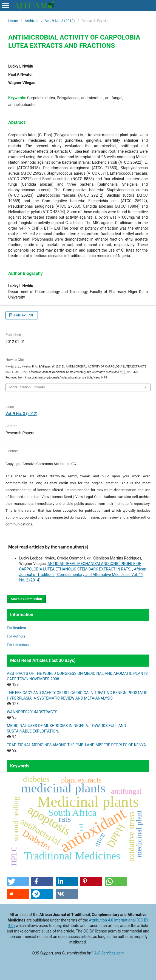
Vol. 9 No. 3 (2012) (60, 21)
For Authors (16, 636)
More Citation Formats (27, 387)
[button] (18, 882)
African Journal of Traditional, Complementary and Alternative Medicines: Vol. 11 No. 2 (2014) (83, 575)
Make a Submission (26, 599)
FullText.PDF (24, 315)
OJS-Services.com (109, 953)
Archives (32, 21)
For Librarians (18, 645)
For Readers (16, 628)
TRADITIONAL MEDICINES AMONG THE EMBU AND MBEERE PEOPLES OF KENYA (76, 745)
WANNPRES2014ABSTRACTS (32, 712)
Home (13, 21)
